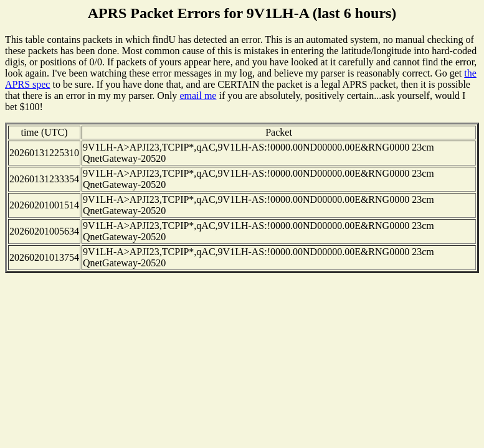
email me (198, 96)
